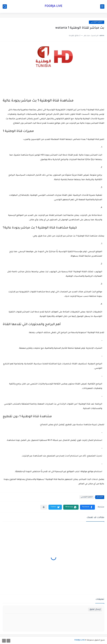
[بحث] (5, 6)
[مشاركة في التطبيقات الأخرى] (44, 507)
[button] (87, 507)
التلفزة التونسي (97, 22)
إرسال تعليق (95, 609)
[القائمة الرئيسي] (102, 6)
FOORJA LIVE (54, 6)
